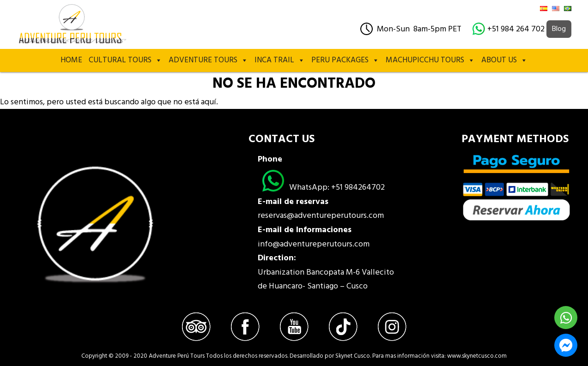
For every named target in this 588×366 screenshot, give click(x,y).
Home (71, 60)
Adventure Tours (208, 60)
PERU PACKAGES (345, 60)
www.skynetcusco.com (477, 356)
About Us (504, 60)
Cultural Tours (125, 60)
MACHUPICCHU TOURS (430, 60)
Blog (559, 29)
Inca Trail (280, 60)
